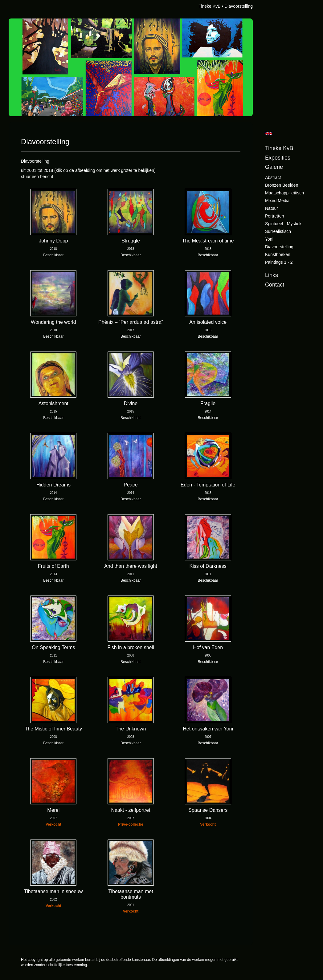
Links (272, 275)
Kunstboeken (278, 254)
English (269, 133)
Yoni (269, 239)
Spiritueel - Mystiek (283, 224)
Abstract (273, 177)
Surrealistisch (278, 231)
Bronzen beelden (282, 185)
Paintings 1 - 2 (279, 262)
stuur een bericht (37, 177)
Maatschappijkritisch (284, 193)
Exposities (278, 158)
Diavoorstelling (279, 247)
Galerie (274, 167)
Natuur (272, 208)
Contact (275, 285)
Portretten (274, 216)
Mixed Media (277, 201)
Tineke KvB (209, 6)
